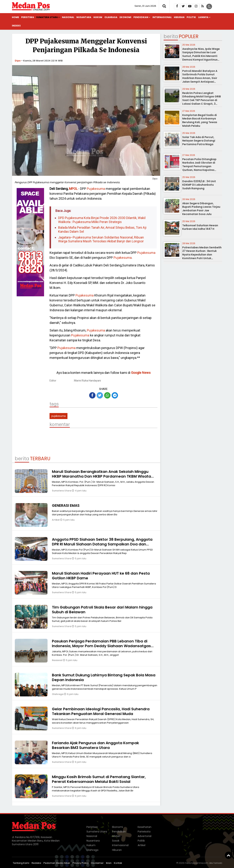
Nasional (68, 17)
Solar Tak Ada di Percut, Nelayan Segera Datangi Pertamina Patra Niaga (199, 141)
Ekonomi (125, 17)
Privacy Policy (81, 863)
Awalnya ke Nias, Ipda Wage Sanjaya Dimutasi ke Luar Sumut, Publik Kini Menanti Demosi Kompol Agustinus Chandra (201, 56)
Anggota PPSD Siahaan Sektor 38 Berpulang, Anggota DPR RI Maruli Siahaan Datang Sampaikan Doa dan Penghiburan (102, 544)
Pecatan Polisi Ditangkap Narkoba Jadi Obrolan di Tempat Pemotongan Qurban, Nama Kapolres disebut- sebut (199, 166)
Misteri (116, 836)
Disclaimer (97, 863)
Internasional (162, 17)
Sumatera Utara (47, 17)
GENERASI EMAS (66, 505)
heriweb (218, 863)
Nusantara (84, 17)
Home (15, 17)
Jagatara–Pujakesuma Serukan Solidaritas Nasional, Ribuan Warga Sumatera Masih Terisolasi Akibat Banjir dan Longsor (101, 239)
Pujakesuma (96, 189)
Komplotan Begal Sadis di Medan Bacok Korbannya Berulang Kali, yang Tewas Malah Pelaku (200, 120)
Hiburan (179, 17)
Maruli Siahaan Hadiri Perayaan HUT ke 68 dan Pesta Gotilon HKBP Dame (101, 576)
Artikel (56, 520)
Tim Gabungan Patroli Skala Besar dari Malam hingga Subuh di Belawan (102, 610)
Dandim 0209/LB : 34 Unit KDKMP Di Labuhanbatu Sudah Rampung (199, 185)
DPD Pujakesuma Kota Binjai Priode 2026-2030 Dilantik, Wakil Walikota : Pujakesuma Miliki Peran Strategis (102, 220)
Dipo (18, 61)
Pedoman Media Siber (57, 863)
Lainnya (203, 17)
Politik (191, 17)
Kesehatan (145, 827)
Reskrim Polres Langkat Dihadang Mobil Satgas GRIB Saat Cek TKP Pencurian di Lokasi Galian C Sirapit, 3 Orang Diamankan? (202, 100)
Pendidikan (141, 17)
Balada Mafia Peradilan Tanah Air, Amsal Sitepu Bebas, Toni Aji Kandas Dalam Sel (102, 229)
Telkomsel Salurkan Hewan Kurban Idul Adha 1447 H (200, 227)
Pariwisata (144, 832)
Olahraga (111, 17)
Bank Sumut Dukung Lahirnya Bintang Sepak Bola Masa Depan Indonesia (104, 677)
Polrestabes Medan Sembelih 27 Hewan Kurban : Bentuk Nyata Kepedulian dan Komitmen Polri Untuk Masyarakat (202, 255)
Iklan (109, 863)
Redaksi (36, 863)
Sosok (116, 841)
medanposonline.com (196, 863)
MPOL (73, 189)
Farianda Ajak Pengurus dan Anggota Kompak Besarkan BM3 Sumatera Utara (95, 745)
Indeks (16, 26)
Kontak (118, 863)
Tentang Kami (21, 863)
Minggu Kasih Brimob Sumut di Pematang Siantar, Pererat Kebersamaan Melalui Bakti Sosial (99, 779)
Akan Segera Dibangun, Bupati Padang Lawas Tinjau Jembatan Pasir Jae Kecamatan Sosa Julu (201, 209)
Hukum (98, 17)
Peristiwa (28, 17)
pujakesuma (58, 416)
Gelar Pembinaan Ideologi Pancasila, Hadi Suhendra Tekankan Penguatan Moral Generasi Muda (101, 711)
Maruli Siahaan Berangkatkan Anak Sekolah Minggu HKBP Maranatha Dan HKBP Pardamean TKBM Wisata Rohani (101, 476)
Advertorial (145, 836)
